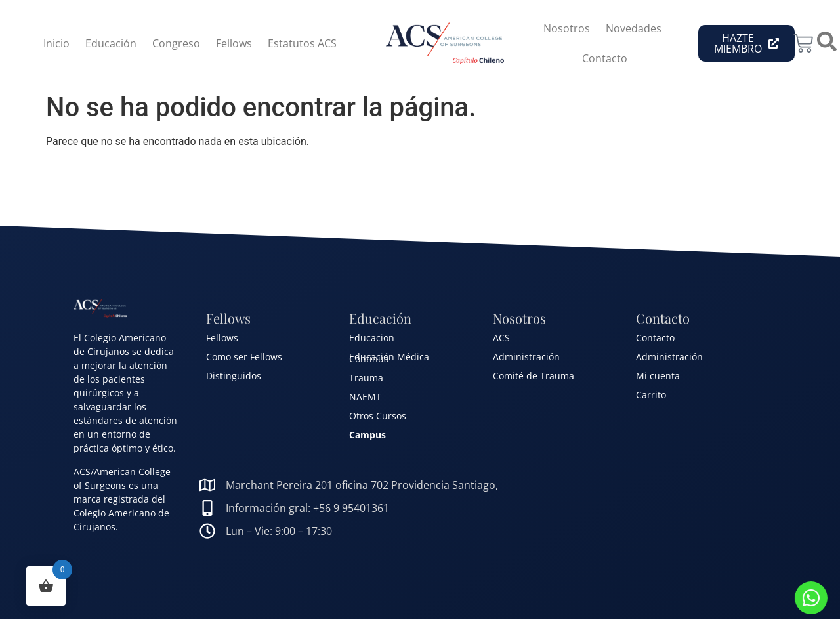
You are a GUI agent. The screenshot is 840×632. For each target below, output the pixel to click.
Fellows (234, 43)
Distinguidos (234, 376)
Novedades (634, 28)
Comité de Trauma (534, 376)
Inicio (56, 43)
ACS (501, 338)
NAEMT (365, 397)
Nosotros (567, 28)
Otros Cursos (378, 416)
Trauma (366, 378)
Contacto (605, 58)
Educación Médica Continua (389, 358)
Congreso (176, 43)
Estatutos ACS (302, 43)
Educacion (372, 338)
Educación (111, 43)
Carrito (651, 395)
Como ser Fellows (244, 357)
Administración (526, 357)
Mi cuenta (658, 376)
